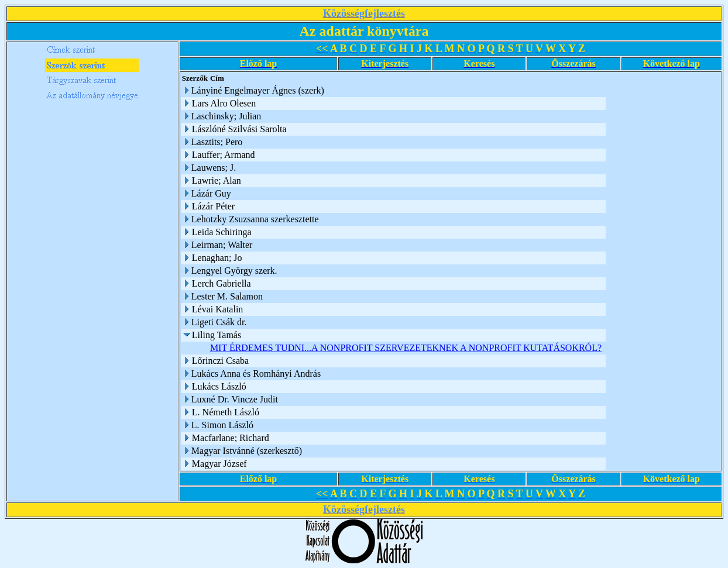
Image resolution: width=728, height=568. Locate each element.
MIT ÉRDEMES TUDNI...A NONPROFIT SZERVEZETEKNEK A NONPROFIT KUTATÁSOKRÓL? (406, 348)
